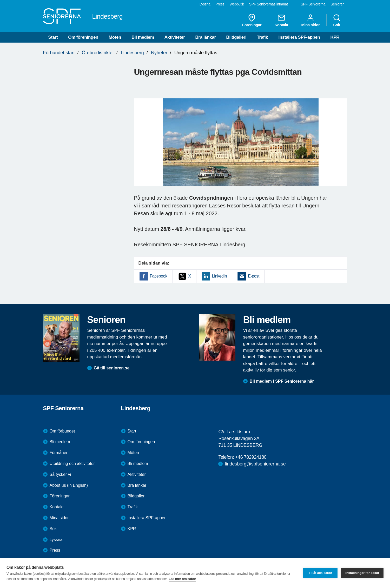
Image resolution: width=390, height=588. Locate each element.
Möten (115, 37)
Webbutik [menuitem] (237, 4)
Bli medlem (143, 37)
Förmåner (59, 453)
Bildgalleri (236, 37)
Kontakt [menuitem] (281, 20)
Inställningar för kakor (362, 573)
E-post (254, 276)
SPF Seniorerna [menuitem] (313, 4)
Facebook (159, 276)
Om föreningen (83, 37)
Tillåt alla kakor (320, 573)
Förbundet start (59, 53)
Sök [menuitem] (337, 20)
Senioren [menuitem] (337, 4)
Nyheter (159, 53)
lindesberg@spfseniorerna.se (255, 464)
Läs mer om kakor (182, 579)
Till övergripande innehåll (0, 0)
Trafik (262, 37)
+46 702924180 (251, 457)
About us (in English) (69, 485)
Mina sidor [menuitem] (310, 20)
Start (53, 37)
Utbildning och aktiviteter (72, 464)
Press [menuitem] (220, 4)
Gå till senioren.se (112, 368)
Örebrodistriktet (98, 53)
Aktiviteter (175, 37)
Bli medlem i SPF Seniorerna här (282, 381)
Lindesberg (132, 53)
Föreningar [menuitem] (252, 20)
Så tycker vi (60, 474)
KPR (335, 37)
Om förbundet (62, 431)
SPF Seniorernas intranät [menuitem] (269, 4)
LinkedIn (219, 276)
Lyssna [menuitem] (205, 4)
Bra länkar (205, 37)
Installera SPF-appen (299, 37)
